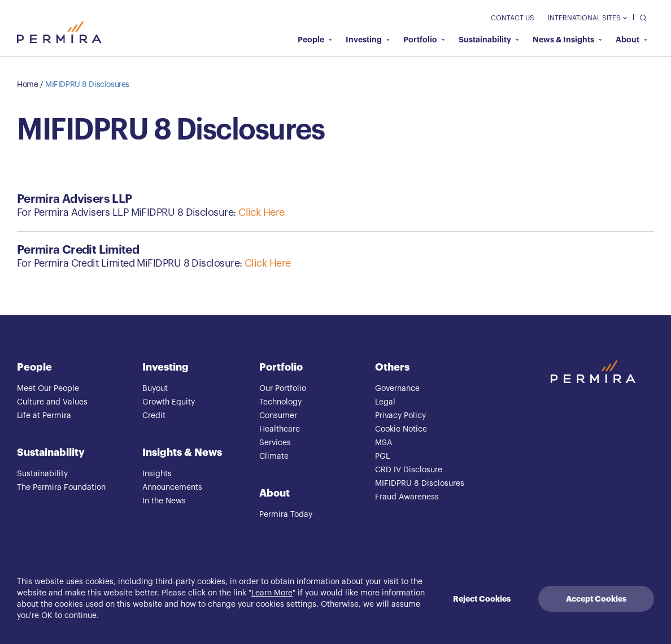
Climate (274, 456)
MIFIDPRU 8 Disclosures (87, 85)
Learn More (272, 593)
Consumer (278, 416)
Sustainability (489, 40)
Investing (368, 40)
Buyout (155, 389)
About (631, 40)
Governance (397, 389)
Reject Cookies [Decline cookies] (482, 599)
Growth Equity (169, 402)
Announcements (172, 488)
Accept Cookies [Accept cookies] (596, 599)
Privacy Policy (400, 416)
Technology (280, 402)
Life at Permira (44, 416)
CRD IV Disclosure (409, 470)
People (315, 40)
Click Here (262, 212)
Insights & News (182, 452)
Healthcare (280, 429)
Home (27, 85)
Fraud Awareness (407, 497)
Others (392, 367)
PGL (382, 456)
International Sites (587, 18)
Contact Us (513, 18)
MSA (384, 443)
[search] (640, 17)
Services (275, 443)
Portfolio (424, 40)
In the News (164, 501)
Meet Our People (48, 389)
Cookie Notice (401, 429)
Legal (385, 402)
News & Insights (567, 40)
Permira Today (286, 515)
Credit (154, 416)
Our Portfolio (283, 389)
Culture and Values (52, 402)
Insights (157, 474)
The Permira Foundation (61, 488)
